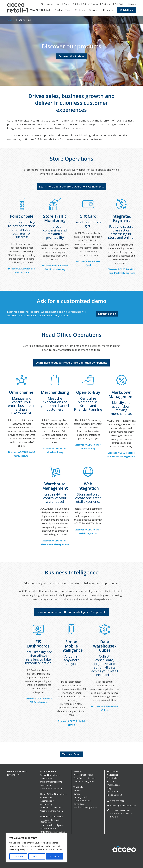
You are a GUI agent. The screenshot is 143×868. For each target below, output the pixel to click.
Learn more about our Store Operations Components (71, 187)
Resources (109, 10)
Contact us (107, 4)
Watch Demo (127, 10)
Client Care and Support (84, 778)
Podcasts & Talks (72, 4)
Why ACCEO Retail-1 (41, 10)
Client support (47, 4)
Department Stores (82, 801)
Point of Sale (46, 778)
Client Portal (112, 792)
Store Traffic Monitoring (51, 782)
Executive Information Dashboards (50, 821)
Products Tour (62, 10)
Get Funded (120, 4)
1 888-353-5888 (117, 801)
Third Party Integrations (84, 781)
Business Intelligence (52, 816)
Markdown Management (52, 808)
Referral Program (91, 4)
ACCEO (11, 20)
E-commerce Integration (51, 788)
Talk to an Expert (114, 795)
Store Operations (50, 775)
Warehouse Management (52, 811)
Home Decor (79, 804)
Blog (59, 4)
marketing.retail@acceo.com (123, 806)
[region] (36, 848)
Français (132, 4)
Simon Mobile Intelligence (52, 825)
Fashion (77, 791)
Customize (18, 856)
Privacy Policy (13, 775)
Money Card (46, 785)
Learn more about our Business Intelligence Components (71, 612)
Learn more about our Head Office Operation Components (71, 363)
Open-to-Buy (46, 804)
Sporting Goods (81, 797)
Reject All (37, 856)
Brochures (111, 781)
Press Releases (114, 785)
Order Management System (53, 832)
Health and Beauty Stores (85, 807)
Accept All (55, 856)
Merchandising (47, 801)
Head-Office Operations (53, 794)
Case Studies (112, 778)
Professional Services (83, 775)
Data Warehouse (48, 829)
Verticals (80, 10)
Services (94, 10)
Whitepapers (112, 775)
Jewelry (77, 794)
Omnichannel (46, 797)
